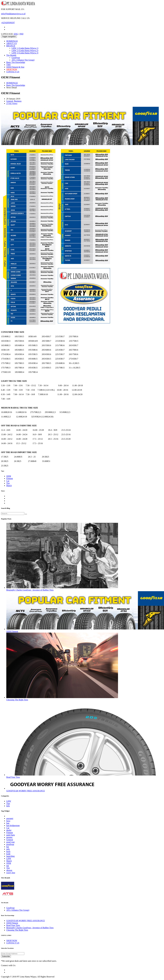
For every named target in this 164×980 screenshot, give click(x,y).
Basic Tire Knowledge (16, 62)
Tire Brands (11, 55)
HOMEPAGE (12, 41)
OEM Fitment (12, 631)
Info (8, 806)
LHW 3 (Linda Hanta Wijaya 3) (25, 53)
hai (8, 847)
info (8, 849)
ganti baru (11, 835)
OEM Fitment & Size (15, 67)
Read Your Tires (13, 777)
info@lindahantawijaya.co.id (13, 14)
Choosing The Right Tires (17, 700)
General (10, 101)
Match (9, 486)
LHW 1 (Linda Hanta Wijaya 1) (25, 48)
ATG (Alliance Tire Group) (23, 60)
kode (8, 854)
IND (21, 34)
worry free (11, 873)
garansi (9, 837)
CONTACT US (13, 72)
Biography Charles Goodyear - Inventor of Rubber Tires (30, 590)
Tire (8, 483)
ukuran (9, 870)
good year (11, 842)
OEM (9, 476)
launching (10, 856)
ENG (16, 34)
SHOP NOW (12, 69)
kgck (8, 851)
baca (8, 821)
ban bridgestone (13, 825)
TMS (8, 65)
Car (8, 481)
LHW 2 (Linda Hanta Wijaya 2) (25, 50)
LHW (9, 801)
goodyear (10, 844)
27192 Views (12, 103)
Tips (8, 803)
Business (18, 101)
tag (8, 866)
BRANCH (11, 46)
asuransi (10, 818)
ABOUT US (11, 43)
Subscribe (6, 956)
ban (8, 823)
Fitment (10, 478)
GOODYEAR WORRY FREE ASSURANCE (26, 791)
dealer (9, 830)
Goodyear (16, 58)
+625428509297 (8, 23)
